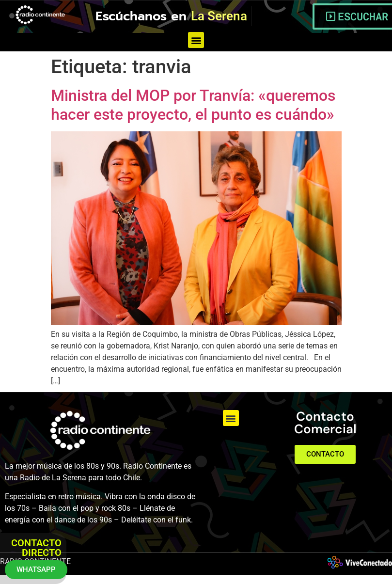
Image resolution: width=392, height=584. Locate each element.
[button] (196, 40)
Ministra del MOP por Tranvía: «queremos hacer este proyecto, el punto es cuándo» (193, 105)
